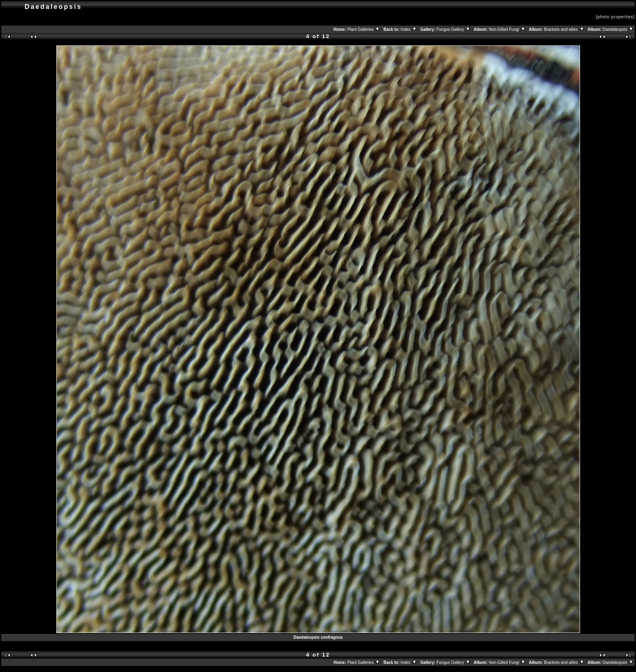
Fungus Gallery (453, 29)
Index (409, 29)
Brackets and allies (564, 29)
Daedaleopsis (618, 29)
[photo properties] (615, 17)
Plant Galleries (364, 29)
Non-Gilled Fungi (507, 29)
